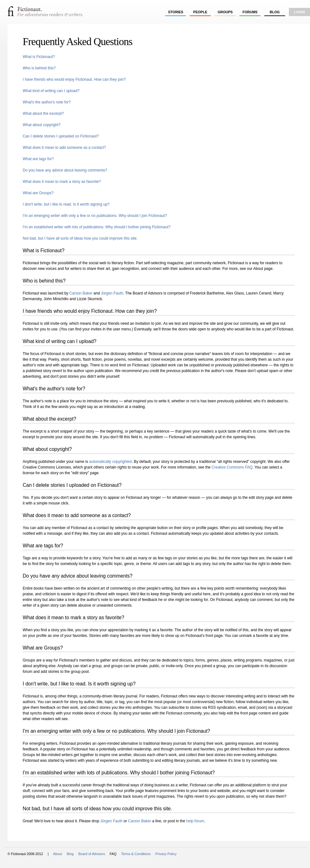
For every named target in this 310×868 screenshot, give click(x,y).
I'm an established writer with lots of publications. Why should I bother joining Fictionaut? (97, 227)
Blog (275, 12)
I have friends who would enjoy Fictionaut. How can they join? (74, 79)
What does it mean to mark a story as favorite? (62, 182)
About (58, 854)
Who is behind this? (39, 68)
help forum (195, 821)
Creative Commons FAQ (232, 467)
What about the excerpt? (43, 114)
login (299, 12)
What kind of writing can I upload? (51, 91)
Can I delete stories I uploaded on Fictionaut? (61, 136)
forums (250, 12)
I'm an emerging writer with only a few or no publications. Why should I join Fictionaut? (95, 216)
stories (176, 12)
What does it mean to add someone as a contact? (64, 148)
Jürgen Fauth (112, 293)
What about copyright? (42, 125)
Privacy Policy (166, 854)
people (200, 12)
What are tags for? (38, 159)
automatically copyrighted (110, 462)
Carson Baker (81, 293)
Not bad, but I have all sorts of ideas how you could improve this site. (80, 238)
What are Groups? (38, 193)
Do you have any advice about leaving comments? (65, 170)
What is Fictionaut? (39, 57)
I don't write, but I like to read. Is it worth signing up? (66, 204)
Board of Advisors (92, 854)
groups (225, 12)
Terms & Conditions (136, 854)
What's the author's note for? (47, 102)
